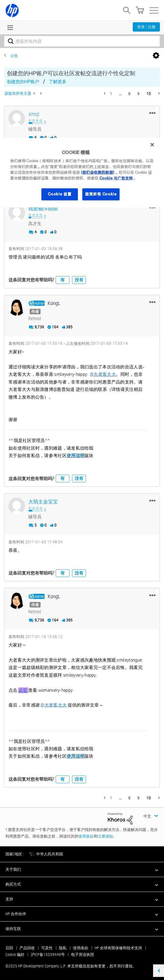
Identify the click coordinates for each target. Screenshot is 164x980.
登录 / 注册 (146, 27)
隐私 (63, 948)
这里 (23, 690)
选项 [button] (156, 56)
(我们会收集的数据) (97, 172)
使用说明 (76, 456)
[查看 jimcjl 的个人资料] (34, 114)
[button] (152, 113)
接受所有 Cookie (101, 194)
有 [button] (63, 280)
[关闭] (152, 145)
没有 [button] (79, 280)
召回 (9, 948)
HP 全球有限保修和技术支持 (118, 948)
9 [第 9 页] (138, 94)
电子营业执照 (83, 954)
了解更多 (58, 82)
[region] (82, 173)
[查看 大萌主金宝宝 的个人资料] (43, 502)
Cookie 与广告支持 (116, 178)
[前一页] (105, 93)
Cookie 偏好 (15, 954)
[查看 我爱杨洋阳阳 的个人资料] (43, 209)
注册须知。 (107, 836)
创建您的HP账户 (23, 82)
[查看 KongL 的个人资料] (54, 303)
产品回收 (27, 948)
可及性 (47, 948)
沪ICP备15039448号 (48, 954)
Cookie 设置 (60, 194)
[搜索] (82, 41)
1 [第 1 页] (111, 94)
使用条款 (86, 836)
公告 (14, 56)
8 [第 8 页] (129, 94)
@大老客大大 (103, 374)
